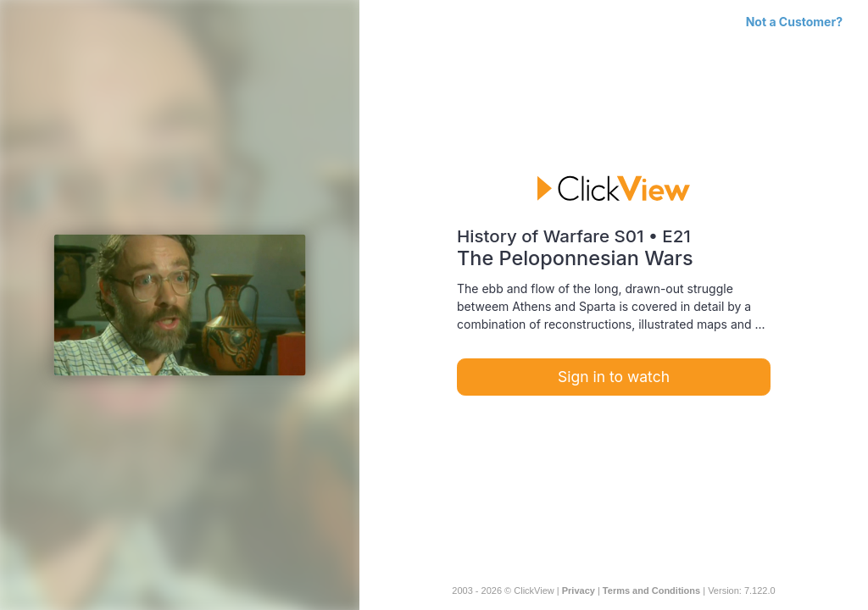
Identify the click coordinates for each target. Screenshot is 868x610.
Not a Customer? (794, 22)
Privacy (579, 591)
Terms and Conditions (651, 591)
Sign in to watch (614, 377)
